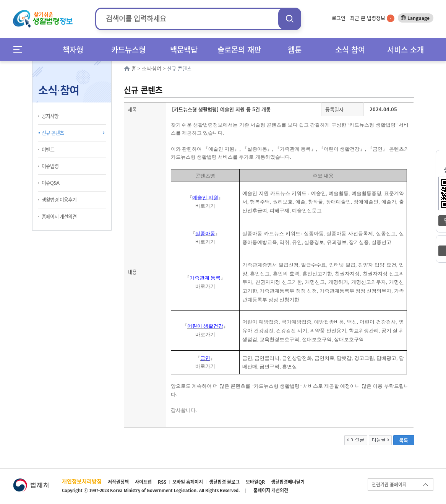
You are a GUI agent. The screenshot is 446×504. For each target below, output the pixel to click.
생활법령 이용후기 (59, 199)
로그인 (339, 18)
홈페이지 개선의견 (59, 216)
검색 (290, 19)
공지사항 (50, 116)
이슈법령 (50, 166)
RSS (162, 482)
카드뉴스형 (128, 50)
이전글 (356, 440)
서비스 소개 (405, 50)
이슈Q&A (50, 183)
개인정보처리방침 (82, 481)
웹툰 (295, 50)
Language (418, 18)
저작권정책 (118, 482)
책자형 (73, 50)
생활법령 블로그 (224, 482)
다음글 (380, 440)
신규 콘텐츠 (53, 133)
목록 (404, 440)
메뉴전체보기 (20, 50)
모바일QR (255, 482)
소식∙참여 (350, 50)
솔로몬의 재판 (239, 50)
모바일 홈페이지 (188, 482)
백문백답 (184, 50)
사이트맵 (143, 482)
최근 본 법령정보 (372, 18)
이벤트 (48, 149)
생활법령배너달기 (288, 482)
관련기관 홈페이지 (389, 484)
